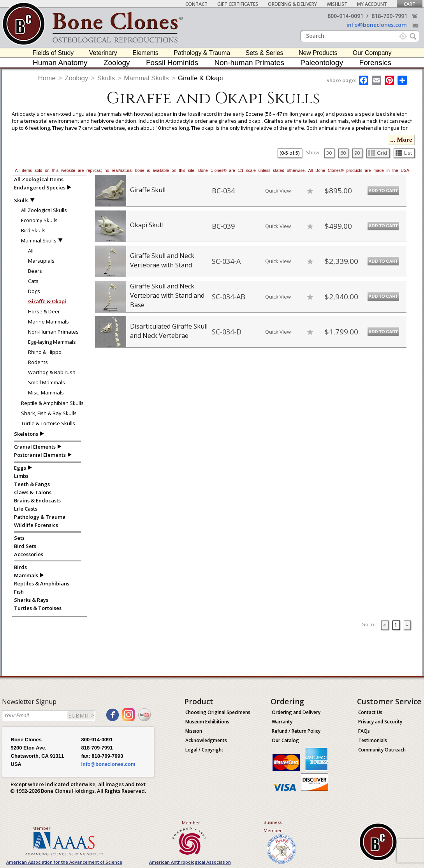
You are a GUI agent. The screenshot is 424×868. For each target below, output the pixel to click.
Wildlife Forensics (36, 525)
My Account (372, 4)
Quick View (278, 191)
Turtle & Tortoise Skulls (48, 423)
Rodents (38, 362)
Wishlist (337, 4)
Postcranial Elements (40, 455)
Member (41, 828)
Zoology (117, 63)
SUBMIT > (81, 715)
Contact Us (370, 712)
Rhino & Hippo (45, 352)
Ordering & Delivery (292, 4)
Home (47, 78)
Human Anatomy (60, 63)
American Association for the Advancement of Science (64, 862)
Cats (33, 281)
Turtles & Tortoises (38, 608)
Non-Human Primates (53, 332)
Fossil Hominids (172, 63)
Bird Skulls (33, 230)
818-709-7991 (389, 16)
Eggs (20, 468)
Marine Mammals (48, 322)
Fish (19, 592)
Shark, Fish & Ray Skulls (49, 413)
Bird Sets (25, 546)
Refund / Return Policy (296, 731)
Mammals (26, 575)
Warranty (282, 722)
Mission (194, 731)
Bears (35, 271)
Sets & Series (265, 53)
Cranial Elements (35, 447)
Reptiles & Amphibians (42, 583)
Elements (145, 53)
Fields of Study (53, 53)
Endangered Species (40, 187)
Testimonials (373, 740)
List (404, 153)
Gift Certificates (238, 4)
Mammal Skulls (146, 78)
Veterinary (103, 53)
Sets (19, 538)
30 (329, 153)
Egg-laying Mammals (52, 342)
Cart (410, 4)
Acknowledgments (206, 740)
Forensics (375, 63)
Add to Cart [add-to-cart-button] (384, 191)
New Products (318, 53)
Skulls (106, 78)
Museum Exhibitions (207, 722)
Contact (196, 4)
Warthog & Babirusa (52, 372)
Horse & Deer (44, 311)
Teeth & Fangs (32, 484)
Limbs (21, 476)
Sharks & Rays (31, 600)
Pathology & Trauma (202, 53)
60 (343, 153)
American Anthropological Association (190, 862)
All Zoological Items (39, 179)
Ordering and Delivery (296, 712)
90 (357, 153)
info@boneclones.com (377, 25)
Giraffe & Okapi (201, 78)
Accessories (29, 554)
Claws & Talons (33, 492)
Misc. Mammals (46, 392)
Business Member (273, 826)
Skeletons (26, 434)
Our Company (372, 53)
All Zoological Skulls (44, 210)
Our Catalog (285, 740)
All (31, 251)
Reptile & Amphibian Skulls (52, 403)
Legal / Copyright (204, 750)
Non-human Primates (249, 63)
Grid (378, 153)
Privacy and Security (380, 722)
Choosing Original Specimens (218, 712)
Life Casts (26, 509)
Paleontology (322, 63)
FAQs (364, 731)
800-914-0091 (345, 16)
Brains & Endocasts (37, 500)
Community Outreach (382, 750)
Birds (20, 567)
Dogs (34, 291)
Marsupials (41, 261)
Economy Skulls (39, 220)
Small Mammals (47, 382)
